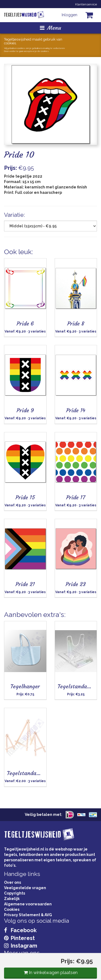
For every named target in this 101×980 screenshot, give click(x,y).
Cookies (12, 909)
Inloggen (69, 15)
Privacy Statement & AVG (28, 915)
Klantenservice (86, 4)
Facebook (20, 930)
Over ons (13, 882)
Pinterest (19, 938)
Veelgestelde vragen (25, 888)
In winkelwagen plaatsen (51, 973)
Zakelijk (12, 899)
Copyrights (15, 893)
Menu (50, 28)
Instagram (21, 946)
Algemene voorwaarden (28, 904)
